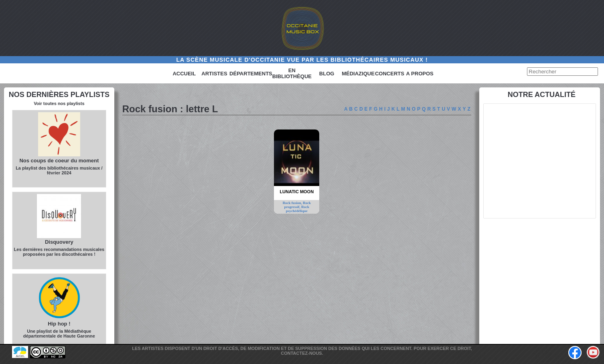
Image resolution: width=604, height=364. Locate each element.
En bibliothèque (292, 73)
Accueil (184, 74)
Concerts (390, 74)
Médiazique (358, 74)
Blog (327, 74)
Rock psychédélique (298, 209)
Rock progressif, (297, 205)
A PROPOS (420, 74)
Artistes (214, 74)
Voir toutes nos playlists (59, 103)
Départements (251, 74)
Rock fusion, (293, 203)
